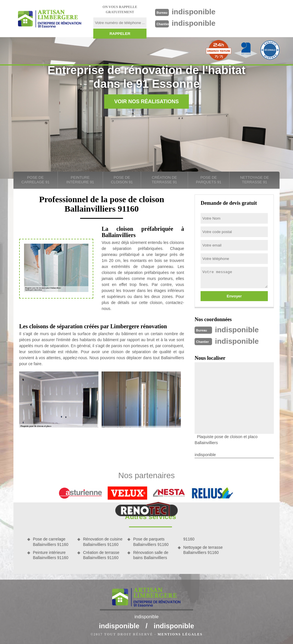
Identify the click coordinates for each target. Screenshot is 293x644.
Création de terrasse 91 (164, 180)
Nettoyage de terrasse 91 (255, 180)
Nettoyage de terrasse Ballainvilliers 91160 (203, 550)
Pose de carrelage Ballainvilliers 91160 (51, 542)
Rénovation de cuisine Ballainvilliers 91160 (103, 542)
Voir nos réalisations (146, 102)
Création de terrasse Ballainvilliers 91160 (101, 555)
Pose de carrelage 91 (35, 180)
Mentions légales (180, 634)
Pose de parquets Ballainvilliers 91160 (151, 542)
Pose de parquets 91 (209, 180)
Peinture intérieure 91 (80, 180)
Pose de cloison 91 (122, 180)
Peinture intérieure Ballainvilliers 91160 (51, 555)
